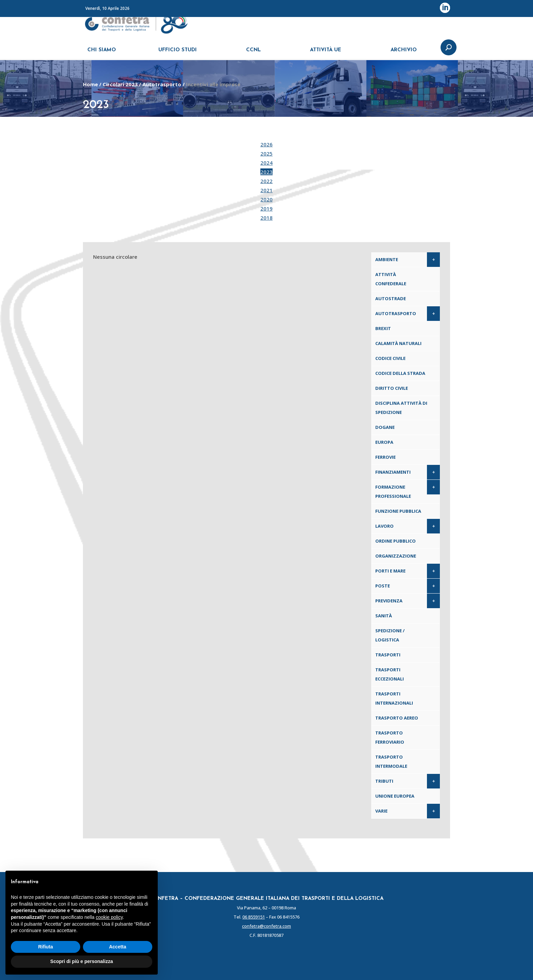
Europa (384, 442)
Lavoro (384, 526)
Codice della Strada (400, 373)
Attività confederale (391, 279)
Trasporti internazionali (394, 698)
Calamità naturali (398, 343)
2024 (266, 163)
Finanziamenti (393, 472)
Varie (381, 811)
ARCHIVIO (404, 53)
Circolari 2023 (120, 84)
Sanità (384, 616)
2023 (266, 172)
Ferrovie (385, 457)
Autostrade (391, 298)
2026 (266, 144)
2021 (266, 190)
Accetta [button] (118, 947)
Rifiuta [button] (46, 947)
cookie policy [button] (109, 917)
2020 (266, 199)
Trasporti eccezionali (390, 674)
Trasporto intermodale (391, 761)
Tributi (384, 781)
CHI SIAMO (102, 53)
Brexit (383, 328)
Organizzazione (396, 556)
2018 (266, 218)
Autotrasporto (162, 84)
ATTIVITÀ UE (326, 53)
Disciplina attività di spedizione (401, 408)
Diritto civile (392, 388)
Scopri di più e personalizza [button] (82, 961)
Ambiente (387, 259)
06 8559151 (254, 917)
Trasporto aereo (397, 718)
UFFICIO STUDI (178, 53)
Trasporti (388, 655)
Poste (383, 586)
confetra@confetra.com (266, 926)
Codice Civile (390, 358)
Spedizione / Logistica (390, 635)
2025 (266, 153)
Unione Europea (395, 796)
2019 (266, 208)
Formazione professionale (393, 492)
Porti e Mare (390, 571)
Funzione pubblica (398, 511)
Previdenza (389, 601)
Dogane (385, 427)
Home (90, 84)
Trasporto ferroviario (390, 737)
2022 (266, 181)
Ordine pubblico (396, 541)
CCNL (253, 53)
